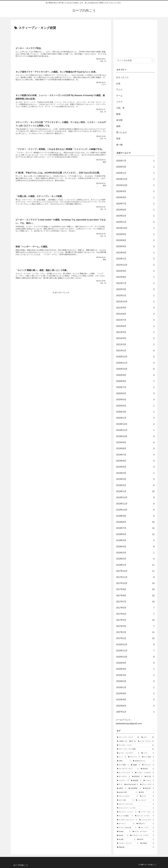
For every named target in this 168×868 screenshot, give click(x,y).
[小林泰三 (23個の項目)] (122, 741)
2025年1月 (135, 173)
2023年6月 (135, 246)
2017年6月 (135, 608)
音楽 (118, 139)
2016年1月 (135, 687)
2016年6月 (135, 669)
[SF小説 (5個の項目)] (149, 777)
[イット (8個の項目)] (121, 757)
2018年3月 (135, 553)
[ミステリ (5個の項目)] (149, 781)
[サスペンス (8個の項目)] (134, 757)
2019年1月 (135, 491)
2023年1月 (135, 259)
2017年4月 (135, 620)
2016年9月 (135, 663)
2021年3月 (135, 344)
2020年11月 (135, 363)
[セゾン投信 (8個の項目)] (148, 757)
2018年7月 (135, 528)
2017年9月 (135, 589)
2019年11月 (135, 430)
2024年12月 (135, 179)
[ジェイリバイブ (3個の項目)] (147, 820)
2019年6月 (135, 461)
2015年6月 (135, 706)
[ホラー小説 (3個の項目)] (125, 800)
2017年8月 (135, 596)
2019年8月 (135, 448)
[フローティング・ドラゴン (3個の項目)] (142, 836)
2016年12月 (135, 645)
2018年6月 (135, 534)
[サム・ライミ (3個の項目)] (146, 828)
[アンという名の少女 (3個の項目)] (127, 828)
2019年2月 (135, 485)
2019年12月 (135, 424)
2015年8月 (135, 700)
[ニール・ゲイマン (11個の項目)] (146, 741)
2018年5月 (135, 540)
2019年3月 (135, 479)
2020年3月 (135, 412)
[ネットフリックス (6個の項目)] (125, 773)
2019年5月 (135, 467)
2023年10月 (135, 228)
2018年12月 (135, 497)
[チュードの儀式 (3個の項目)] (125, 816)
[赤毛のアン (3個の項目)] (145, 824)
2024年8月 (135, 197)
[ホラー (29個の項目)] (148, 737)
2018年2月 (135, 559)
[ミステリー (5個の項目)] (123, 781)
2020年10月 (135, 369)
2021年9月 (135, 308)
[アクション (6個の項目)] (148, 765)
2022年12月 (135, 265)
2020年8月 (135, 381)
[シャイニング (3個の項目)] (145, 800)
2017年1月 (135, 638)
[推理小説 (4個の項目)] (148, 788)
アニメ (119, 90)
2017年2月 (135, 632)
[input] (135, 60)
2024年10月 (135, 185)
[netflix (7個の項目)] (124, 761)
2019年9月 (135, 442)
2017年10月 (135, 583)
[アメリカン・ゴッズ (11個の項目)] (135, 745)
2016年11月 (135, 651)
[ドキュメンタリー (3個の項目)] (127, 796)
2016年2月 (135, 681)
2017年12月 (135, 571)
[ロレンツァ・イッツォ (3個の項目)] (127, 812)
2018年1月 (135, 565)
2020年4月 (135, 406)
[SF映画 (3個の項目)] (147, 843)
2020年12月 (135, 357)
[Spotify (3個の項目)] (122, 836)
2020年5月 (135, 400)
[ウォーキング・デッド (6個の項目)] (128, 769)
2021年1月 (135, 351)
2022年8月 (135, 277)
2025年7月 (135, 161)
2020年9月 (135, 375)
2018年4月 (135, 547)
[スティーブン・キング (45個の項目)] (128, 737)
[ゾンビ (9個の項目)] (148, 753)
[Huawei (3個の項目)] (124, 832)
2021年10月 (135, 302)
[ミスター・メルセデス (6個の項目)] (144, 773)
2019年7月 (135, 455)
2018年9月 (135, 516)
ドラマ (119, 102)
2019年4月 (135, 473)
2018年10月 (135, 510)
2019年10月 (135, 436)
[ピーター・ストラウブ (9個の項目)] (128, 753)
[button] (153, 60)
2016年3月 (135, 675)
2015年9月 (135, 693)
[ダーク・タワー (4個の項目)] (147, 785)
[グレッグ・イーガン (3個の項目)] (144, 816)
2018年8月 (135, 522)
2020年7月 (135, 387)
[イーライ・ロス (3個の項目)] (146, 812)
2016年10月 (135, 657)
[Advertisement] (61, 37)
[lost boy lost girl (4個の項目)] (131, 785)
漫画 (118, 126)
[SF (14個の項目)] (133, 741)
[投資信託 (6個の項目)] (137, 777)
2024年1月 (135, 222)
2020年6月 (135, 393)
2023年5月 (135, 253)
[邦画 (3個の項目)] (146, 792)
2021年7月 (135, 320)
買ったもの (121, 132)
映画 (118, 114)
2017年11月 (135, 577)
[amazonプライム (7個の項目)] (143, 761)
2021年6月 (135, 326)
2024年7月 (135, 204)
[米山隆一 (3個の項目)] (126, 839)
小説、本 (120, 108)
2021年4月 (135, 338)
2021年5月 (135, 332)
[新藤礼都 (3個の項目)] (135, 847)
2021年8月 (135, 314)
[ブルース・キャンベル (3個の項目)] (135, 804)
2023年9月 (135, 234)
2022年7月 (135, 283)
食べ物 (119, 145)
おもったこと (122, 77)
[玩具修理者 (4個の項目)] (135, 788)
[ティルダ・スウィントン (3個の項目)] (127, 820)
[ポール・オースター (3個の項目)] (143, 832)
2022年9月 (135, 271)
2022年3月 (135, 289)
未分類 (119, 120)
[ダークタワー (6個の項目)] (123, 777)
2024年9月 (135, 191)
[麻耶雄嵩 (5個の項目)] (136, 781)
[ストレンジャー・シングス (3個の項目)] (135, 808)
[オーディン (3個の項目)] (126, 824)
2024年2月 (135, 216)
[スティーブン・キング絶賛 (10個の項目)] (135, 749)
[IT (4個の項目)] (119, 785)
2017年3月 (135, 626)
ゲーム (119, 96)
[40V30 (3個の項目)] (146, 839)
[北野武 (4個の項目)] (122, 788)
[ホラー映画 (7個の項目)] (123, 765)
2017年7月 (135, 602)
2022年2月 (135, 295)
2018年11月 (135, 504)
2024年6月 (135, 210)
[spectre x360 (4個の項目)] (127, 792)
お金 (118, 83)
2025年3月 (135, 167)
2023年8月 (135, 240)
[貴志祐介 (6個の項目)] (147, 769)
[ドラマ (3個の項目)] (147, 796)
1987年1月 (135, 712)
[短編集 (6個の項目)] (135, 765)
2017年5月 (135, 614)
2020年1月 (135, 418)
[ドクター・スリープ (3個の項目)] (128, 843)
